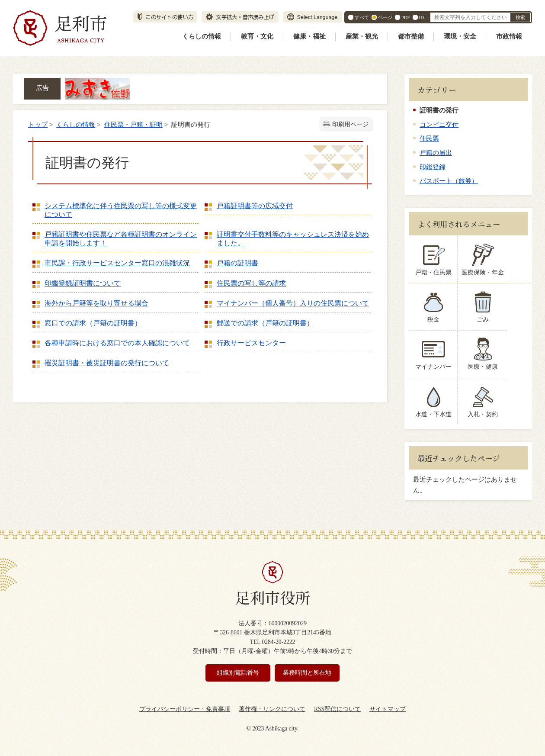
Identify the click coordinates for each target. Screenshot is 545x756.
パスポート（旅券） (449, 181)
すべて (362, 17)
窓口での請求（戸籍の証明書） (93, 323)
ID (422, 17)
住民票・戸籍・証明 (133, 124)
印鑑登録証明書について (83, 283)
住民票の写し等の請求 (251, 283)
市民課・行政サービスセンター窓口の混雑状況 (117, 263)
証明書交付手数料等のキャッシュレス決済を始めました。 (293, 239)
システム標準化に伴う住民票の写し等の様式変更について (121, 210)
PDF (406, 17)
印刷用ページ (350, 124)
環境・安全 (460, 36)
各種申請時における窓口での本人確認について (117, 343)
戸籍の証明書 (237, 263)
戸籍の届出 (436, 153)
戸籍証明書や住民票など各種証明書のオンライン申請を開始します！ (121, 239)
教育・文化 (257, 36)
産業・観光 (362, 36)
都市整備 (411, 36)
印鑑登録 (433, 167)
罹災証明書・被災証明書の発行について (107, 363)
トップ (38, 124)
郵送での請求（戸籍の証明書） (265, 323)
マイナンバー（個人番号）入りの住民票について (293, 303)
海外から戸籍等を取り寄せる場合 (96, 303)
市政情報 (509, 36)
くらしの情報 (202, 36)
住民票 (429, 138)
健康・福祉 (309, 36)
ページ (385, 17)
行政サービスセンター (251, 343)
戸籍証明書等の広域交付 (255, 206)
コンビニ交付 (439, 124)
